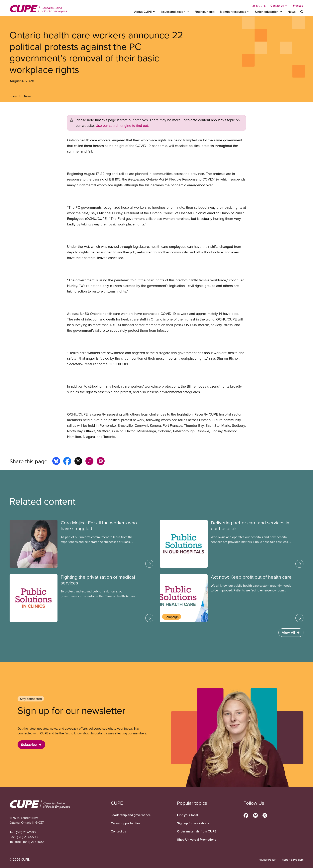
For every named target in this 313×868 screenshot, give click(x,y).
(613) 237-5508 (27, 837)
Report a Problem (293, 860)
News (292, 12)
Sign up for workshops (193, 823)
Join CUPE (259, 6)
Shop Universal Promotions (197, 840)
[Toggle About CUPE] (145, 12)
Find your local (205, 12)
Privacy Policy (267, 860)
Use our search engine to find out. (122, 125)
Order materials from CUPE (197, 831)
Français (298, 6)
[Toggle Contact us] (279, 6)
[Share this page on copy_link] (89, 462)
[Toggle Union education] (269, 12)
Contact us (118, 831)
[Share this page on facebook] (67, 462)
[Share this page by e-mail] (101, 462)
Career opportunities (126, 823)
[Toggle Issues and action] (175, 12)
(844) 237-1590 (33, 842)
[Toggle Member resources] (235, 12)
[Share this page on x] (78, 462)
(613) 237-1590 (26, 832)
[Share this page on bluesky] (56, 462)
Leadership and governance (131, 815)
